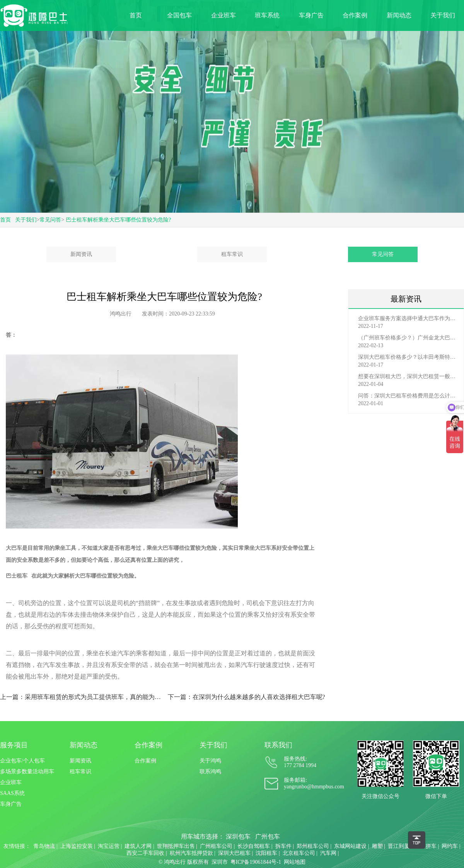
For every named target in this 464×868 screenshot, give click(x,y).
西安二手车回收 (145, 853)
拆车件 (283, 846)
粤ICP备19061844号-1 (256, 862)
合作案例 (355, 15)
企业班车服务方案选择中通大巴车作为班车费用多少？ (408, 318)
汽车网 (328, 853)
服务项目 (14, 745)
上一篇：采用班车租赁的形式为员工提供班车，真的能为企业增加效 (81, 697)
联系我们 (278, 745)
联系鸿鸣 (210, 772)
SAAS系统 (12, 793)
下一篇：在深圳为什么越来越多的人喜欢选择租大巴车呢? (246, 697)
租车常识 (232, 254)
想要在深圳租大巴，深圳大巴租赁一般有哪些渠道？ (408, 376)
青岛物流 (44, 846)
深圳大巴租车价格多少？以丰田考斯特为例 (408, 357)
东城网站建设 (350, 846)
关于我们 (443, 15)
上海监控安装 (77, 846)
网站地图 (295, 862)
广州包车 (268, 836)
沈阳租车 (266, 853)
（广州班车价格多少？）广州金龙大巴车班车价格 (408, 338)
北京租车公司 (299, 853)
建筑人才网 (138, 846)
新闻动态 (399, 15)
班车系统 (267, 15)
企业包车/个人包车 (22, 761)
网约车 (450, 846)
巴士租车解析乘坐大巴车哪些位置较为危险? (118, 220)
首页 (136, 15)
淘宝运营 (109, 846)
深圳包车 (238, 836)
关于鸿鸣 (210, 761)
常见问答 (50, 220)
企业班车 (223, 15)
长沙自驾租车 (254, 846)
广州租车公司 (216, 846)
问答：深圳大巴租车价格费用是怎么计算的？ (408, 396)
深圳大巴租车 (234, 853)
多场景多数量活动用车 (27, 772)
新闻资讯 (81, 254)
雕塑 (377, 846)
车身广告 (311, 15)
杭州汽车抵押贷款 (191, 853)
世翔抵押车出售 (176, 846)
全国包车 (179, 15)
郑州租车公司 (313, 846)
